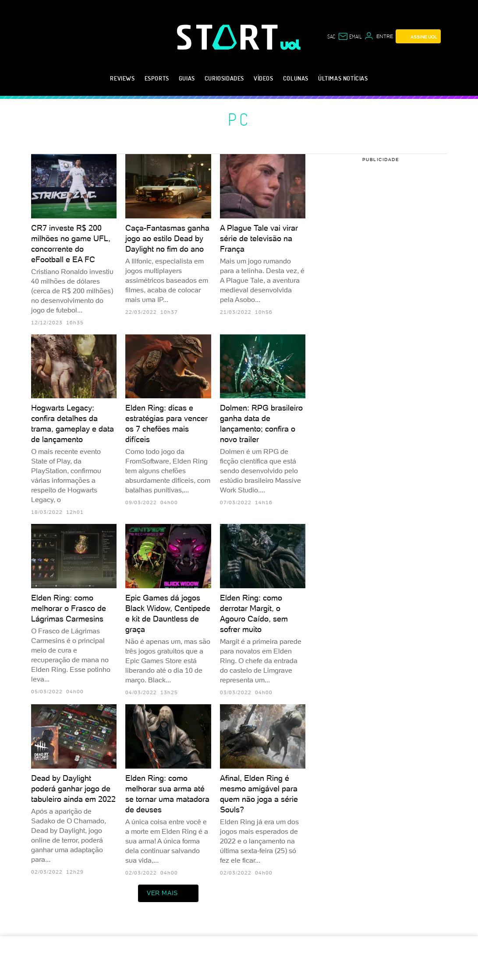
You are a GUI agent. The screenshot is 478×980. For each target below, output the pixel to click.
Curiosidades (224, 78)
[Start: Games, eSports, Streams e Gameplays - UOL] (229, 37)
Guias (187, 78)
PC (239, 119)
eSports (157, 78)
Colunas (296, 78)
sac (331, 36)
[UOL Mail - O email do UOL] (350, 36)
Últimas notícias (343, 78)
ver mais (168, 893)
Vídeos (264, 78)
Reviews (122, 78)
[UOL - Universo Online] (291, 45)
